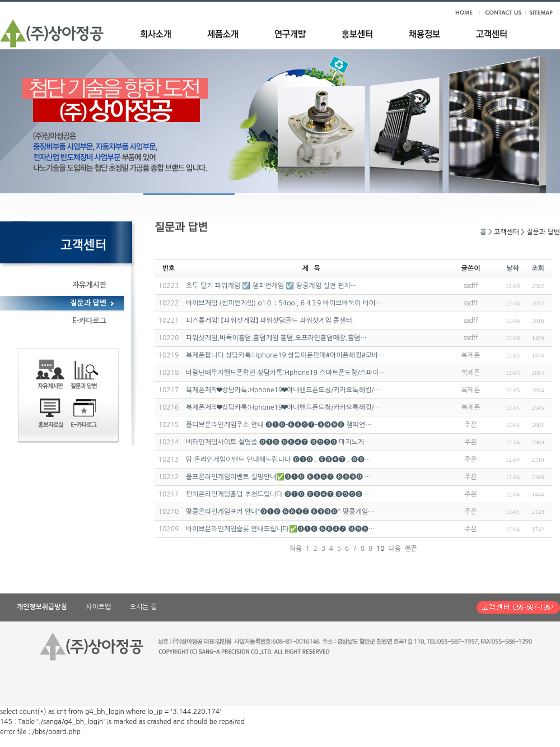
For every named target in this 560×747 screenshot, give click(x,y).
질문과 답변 (88, 303)
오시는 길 (143, 607)
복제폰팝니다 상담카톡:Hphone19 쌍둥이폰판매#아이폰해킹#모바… (285, 355)
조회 (538, 268)
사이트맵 (98, 607)
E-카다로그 (89, 321)
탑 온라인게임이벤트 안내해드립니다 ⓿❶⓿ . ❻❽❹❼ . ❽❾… (279, 460)
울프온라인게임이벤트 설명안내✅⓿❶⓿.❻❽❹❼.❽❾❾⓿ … (278, 477)
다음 (395, 549)
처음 (295, 549)
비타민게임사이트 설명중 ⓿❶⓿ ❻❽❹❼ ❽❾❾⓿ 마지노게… (278, 442)
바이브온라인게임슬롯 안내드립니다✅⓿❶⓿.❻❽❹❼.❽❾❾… (280, 529)
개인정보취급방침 (42, 607)
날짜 (513, 268)
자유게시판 (89, 285)
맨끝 (411, 549)
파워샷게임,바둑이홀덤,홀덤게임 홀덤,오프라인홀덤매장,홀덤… (276, 338)
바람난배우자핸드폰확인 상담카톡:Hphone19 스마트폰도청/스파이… (286, 373)
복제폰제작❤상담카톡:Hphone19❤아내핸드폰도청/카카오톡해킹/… (283, 390)
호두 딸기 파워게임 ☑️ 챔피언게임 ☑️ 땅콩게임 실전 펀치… (271, 286)
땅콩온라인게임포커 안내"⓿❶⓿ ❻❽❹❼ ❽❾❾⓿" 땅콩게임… (280, 512)
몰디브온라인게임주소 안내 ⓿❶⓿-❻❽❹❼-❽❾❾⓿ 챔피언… (279, 425)
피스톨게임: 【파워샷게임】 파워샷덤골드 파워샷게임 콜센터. (270, 321)
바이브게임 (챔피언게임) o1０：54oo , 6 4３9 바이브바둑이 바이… (284, 303)
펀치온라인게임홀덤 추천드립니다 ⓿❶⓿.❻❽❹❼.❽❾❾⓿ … (278, 494)
